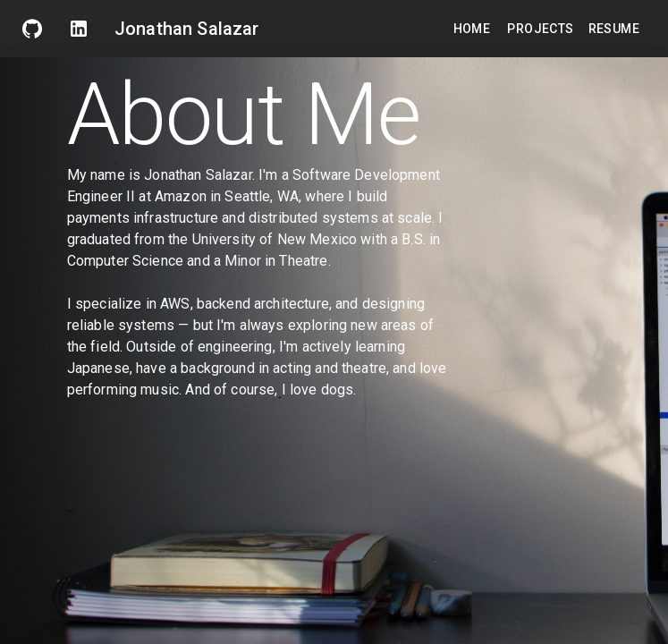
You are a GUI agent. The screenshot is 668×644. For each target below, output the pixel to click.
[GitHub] (32, 29)
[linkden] (79, 29)
